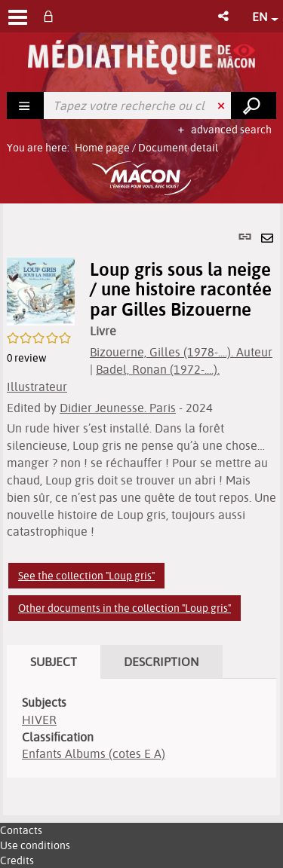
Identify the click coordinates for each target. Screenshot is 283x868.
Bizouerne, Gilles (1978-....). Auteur (181, 352)
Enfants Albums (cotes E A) (94, 753)
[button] (225, 16)
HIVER (39, 720)
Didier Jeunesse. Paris (118, 408)
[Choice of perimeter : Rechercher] (26, 105)
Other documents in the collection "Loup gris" (125, 608)
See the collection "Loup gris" (86, 576)
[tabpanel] (141, 509)
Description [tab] (161, 662)
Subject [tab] (54, 662)
